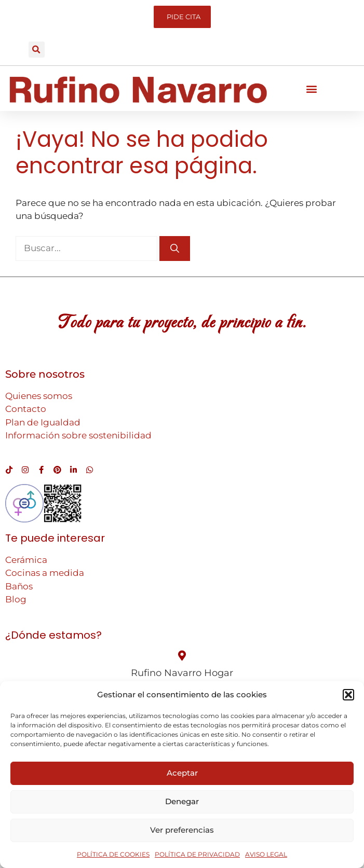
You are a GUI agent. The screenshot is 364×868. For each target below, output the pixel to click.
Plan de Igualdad (43, 422)
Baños (19, 586)
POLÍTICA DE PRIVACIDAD (197, 854)
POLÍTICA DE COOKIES (113, 854)
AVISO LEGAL (266, 854)
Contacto (26, 409)
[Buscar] (175, 249)
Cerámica (26, 560)
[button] (348, 695)
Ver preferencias (182, 830)
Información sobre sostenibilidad (78, 435)
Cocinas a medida (45, 573)
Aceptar (182, 773)
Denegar (182, 801)
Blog (16, 599)
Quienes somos (39, 396)
